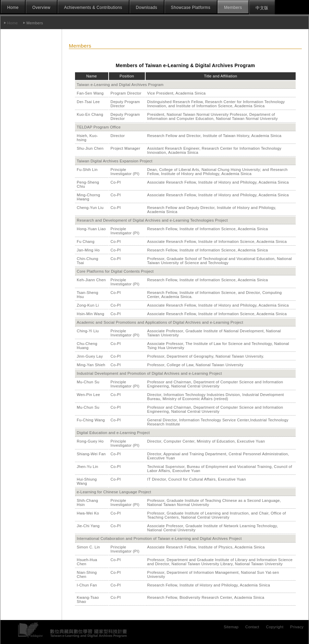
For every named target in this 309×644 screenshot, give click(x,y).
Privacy (297, 627)
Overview (41, 8)
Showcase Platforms (191, 8)
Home (13, 8)
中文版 (262, 8)
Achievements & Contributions (93, 8)
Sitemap (231, 627)
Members (233, 8)
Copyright (275, 627)
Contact (252, 627)
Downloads (147, 8)
